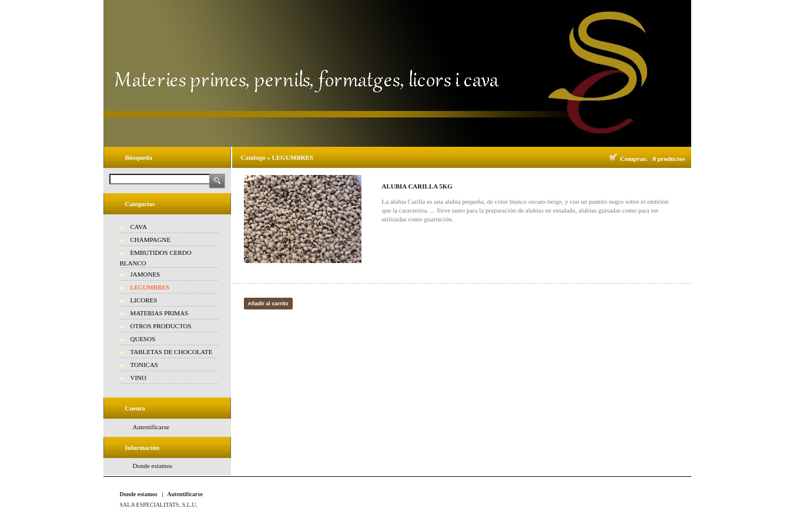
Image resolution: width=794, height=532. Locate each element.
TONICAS (144, 365)
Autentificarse (151, 427)
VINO (139, 378)
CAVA (139, 227)
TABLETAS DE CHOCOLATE (172, 352)
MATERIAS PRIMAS (160, 313)
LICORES (144, 300)
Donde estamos (153, 466)
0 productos (669, 159)
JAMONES (145, 274)
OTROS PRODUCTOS (161, 326)
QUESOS (143, 339)
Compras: (636, 159)
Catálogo (253, 157)
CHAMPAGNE (151, 240)
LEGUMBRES (150, 287)
